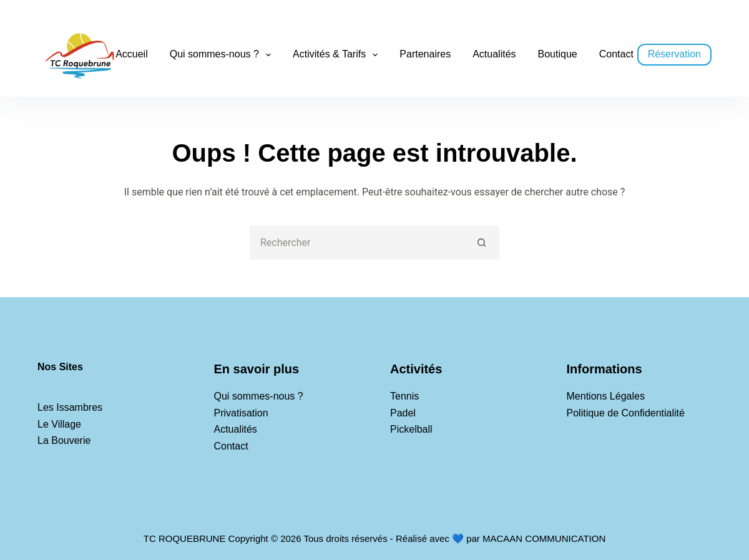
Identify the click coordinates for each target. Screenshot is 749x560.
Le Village (59, 424)
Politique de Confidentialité (626, 413)
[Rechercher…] (357, 243)
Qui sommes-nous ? (223, 55)
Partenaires (425, 54)
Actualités (494, 54)
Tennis (404, 396)
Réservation (674, 54)
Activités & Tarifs (338, 55)
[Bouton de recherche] (482, 243)
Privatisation (241, 413)
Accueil (132, 54)
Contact (616, 54)
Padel (403, 413)
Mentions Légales (606, 396)
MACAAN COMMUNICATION (544, 538)
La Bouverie (64, 440)
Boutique (558, 54)
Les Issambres (70, 407)
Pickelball (411, 429)
